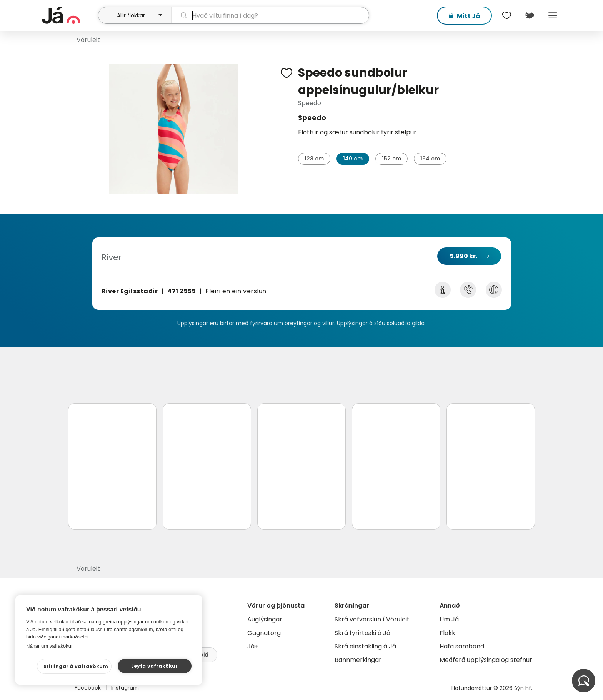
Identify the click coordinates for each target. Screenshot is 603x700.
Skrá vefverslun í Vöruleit (372, 619)
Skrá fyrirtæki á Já (362, 633)
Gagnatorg (264, 633)
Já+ (253, 646)
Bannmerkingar (358, 660)
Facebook (88, 688)
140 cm (353, 159)
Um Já (449, 619)
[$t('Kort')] (530, 15)
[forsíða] (69, 15)
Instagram (125, 688)
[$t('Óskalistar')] (506, 15)
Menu (553, 15)
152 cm (391, 159)
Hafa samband (462, 646)
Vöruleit (88, 40)
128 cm (314, 159)
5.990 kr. (464, 256)
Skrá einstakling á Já (365, 646)
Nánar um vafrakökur (49, 646)
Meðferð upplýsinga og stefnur (486, 660)
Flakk (447, 633)
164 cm (430, 159)
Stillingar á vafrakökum (76, 666)
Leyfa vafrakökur (154, 666)
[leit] (270, 15)
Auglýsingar (265, 619)
